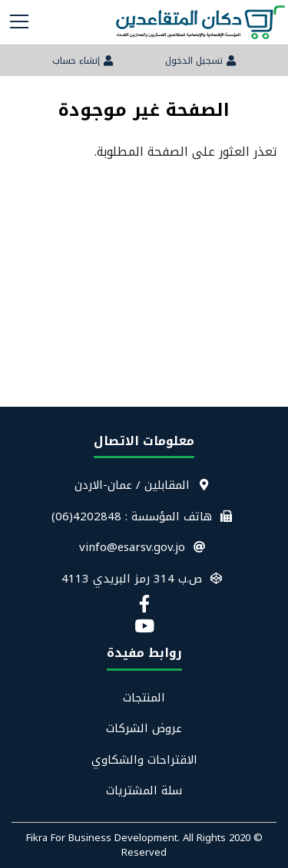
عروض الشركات (144, 729)
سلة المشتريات (144, 791)
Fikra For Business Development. (104, 838)
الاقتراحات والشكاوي (144, 760)
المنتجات (144, 698)
